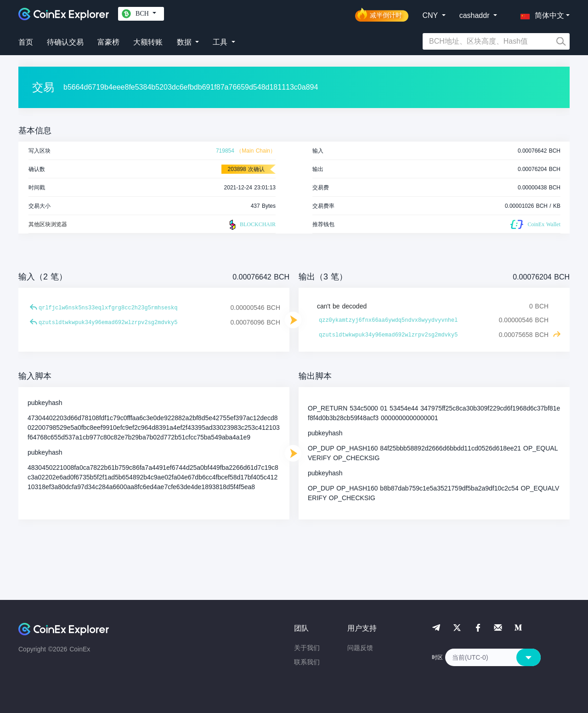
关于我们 (307, 648)
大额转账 (148, 42)
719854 (225, 151)
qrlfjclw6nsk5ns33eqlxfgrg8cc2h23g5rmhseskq (108, 308)
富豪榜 (108, 42)
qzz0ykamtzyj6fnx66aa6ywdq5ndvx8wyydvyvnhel (388, 320)
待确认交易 (65, 42)
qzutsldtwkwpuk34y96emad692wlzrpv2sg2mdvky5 (108, 323)
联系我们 (307, 662)
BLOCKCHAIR (251, 225)
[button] (540, 14)
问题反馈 (360, 648)
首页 (26, 42)
